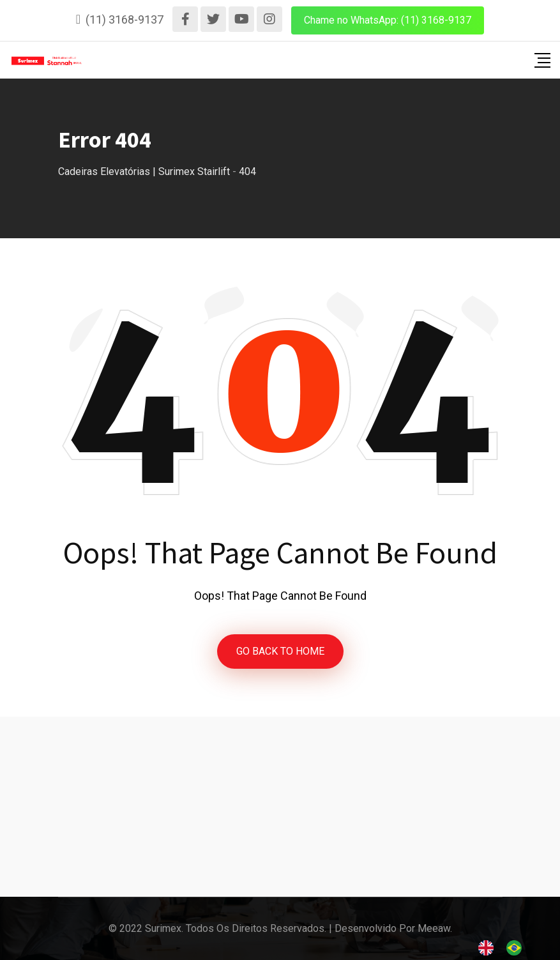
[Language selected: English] (506, 948)
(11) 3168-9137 (125, 19)
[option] (517, 948)
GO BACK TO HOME (280, 651)
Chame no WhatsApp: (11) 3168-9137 (388, 20)
